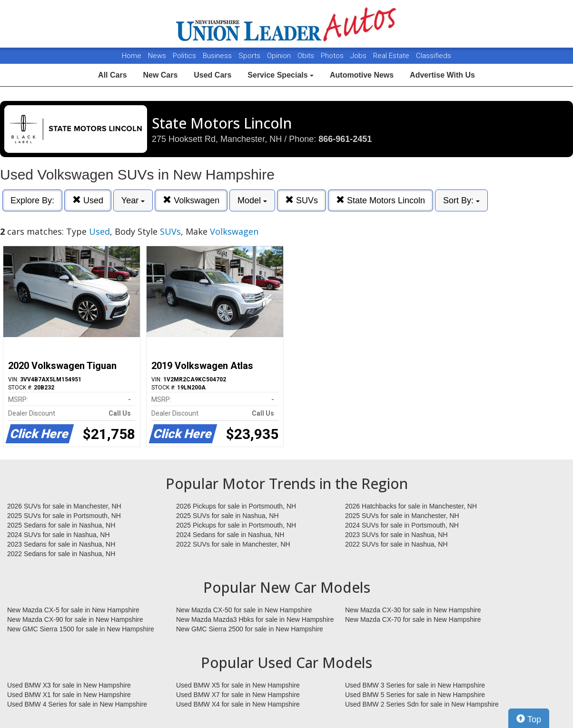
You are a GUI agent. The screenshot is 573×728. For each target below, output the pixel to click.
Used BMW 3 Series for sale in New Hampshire (415, 685)
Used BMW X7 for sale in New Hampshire (238, 695)
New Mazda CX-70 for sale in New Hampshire (413, 619)
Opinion (280, 56)
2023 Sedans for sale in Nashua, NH (61, 544)
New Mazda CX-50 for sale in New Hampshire (244, 610)
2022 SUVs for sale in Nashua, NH (396, 544)
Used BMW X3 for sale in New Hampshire (69, 685)
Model (252, 200)
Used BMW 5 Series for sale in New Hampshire (415, 695)
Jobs (359, 56)
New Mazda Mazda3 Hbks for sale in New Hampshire (255, 619)
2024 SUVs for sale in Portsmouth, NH (402, 525)
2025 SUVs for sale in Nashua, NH (227, 516)
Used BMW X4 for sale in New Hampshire (238, 704)
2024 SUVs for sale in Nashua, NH (59, 535)
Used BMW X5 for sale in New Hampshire (238, 685)
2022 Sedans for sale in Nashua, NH (61, 554)
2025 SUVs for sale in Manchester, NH (402, 516)
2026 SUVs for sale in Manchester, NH (64, 506)
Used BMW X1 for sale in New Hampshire (69, 695)
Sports (250, 56)
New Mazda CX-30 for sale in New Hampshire (413, 610)
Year (133, 200)
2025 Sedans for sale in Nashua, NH (61, 525)
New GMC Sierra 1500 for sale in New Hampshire (81, 629)
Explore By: (32, 200)
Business (218, 56)
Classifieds (434, 56)
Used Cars (212, 75)
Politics (184, 56)
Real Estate (392, 56)
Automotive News (362, 75)
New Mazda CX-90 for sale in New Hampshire (75, 619)
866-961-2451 (345, 139)
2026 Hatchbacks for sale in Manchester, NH (411, 506)
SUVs (301, 200)
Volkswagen (191, 200)
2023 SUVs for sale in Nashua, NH (396, 535)
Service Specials (281, 75)
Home (132, 56)
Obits (307, 56)
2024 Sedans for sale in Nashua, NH (230, 535)
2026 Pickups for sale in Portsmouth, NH (236, 506)
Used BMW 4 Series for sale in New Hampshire (77, 704)
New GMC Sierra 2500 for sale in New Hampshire (250, 629)
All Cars (112, 75)
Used (88, 200)
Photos (333, 56)
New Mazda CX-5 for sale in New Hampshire (73, 610)
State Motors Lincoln (380, 200)
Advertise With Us (442, 75)
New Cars (160, 75)
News (157, 56)
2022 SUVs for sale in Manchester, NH (233, 544)
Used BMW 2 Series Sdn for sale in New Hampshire (422, 704)
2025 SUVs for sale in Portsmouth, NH (64, 516)
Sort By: (461, 200)
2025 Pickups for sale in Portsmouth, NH (236, 525)
